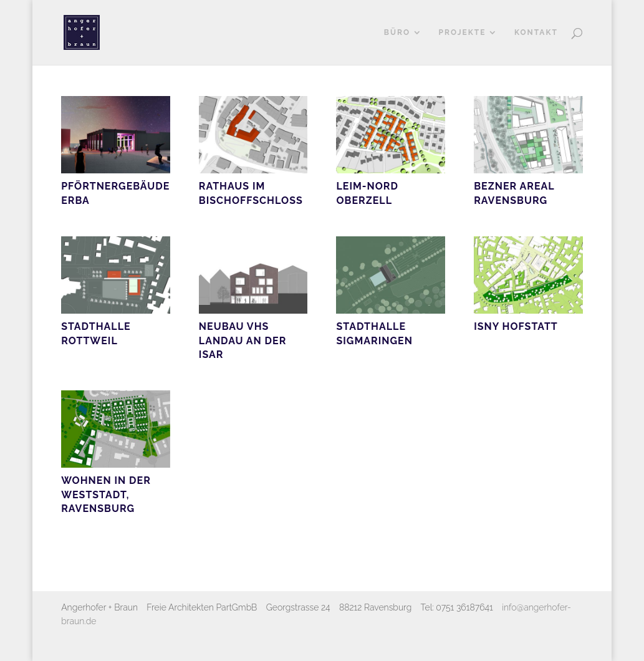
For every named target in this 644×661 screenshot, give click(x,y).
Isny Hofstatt (516, 326)
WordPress (217, 644)
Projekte (462, 32)
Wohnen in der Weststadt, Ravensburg (106, 495)
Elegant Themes (129, 644)
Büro (397, 32)
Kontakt (536, 32)
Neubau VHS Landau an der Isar (243, 340)
